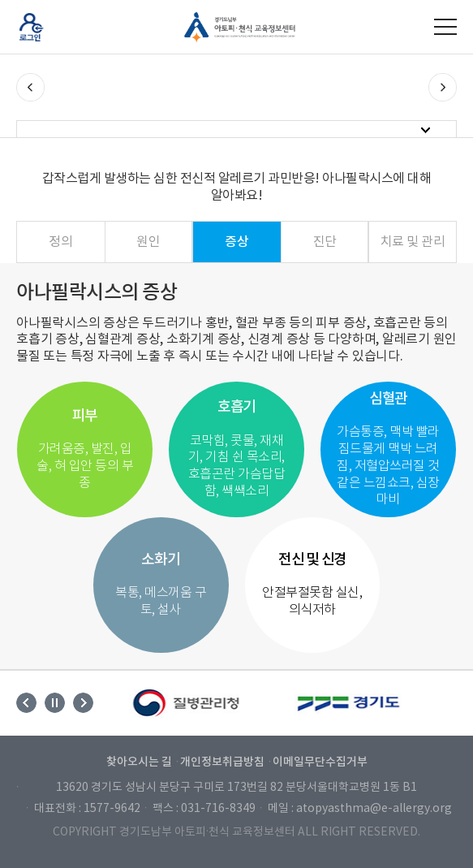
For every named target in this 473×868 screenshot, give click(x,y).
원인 (148, 242)
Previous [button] (26, 703)
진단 (325, 242)
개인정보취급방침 (222, 762)
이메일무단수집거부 (320, 762)
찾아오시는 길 (139, 762)
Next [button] (83, 703)
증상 (236, 242)
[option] (187, 703)
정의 (60, 242)
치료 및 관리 (413, 242)
